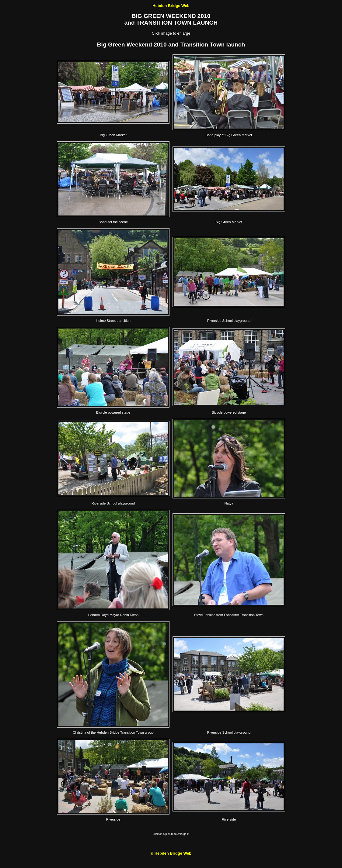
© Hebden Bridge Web (171, 853)
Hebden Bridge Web (171, 6)
